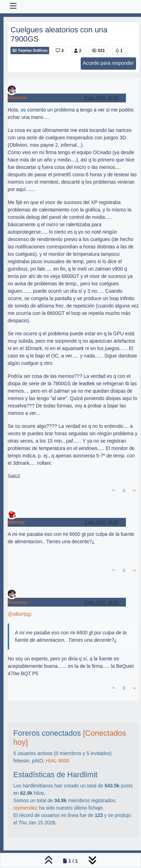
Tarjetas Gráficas (30, 50)
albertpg (16, 522)
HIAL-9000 (58, 761)
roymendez (25, 808)
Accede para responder (108, 63)
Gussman (18, 98)
